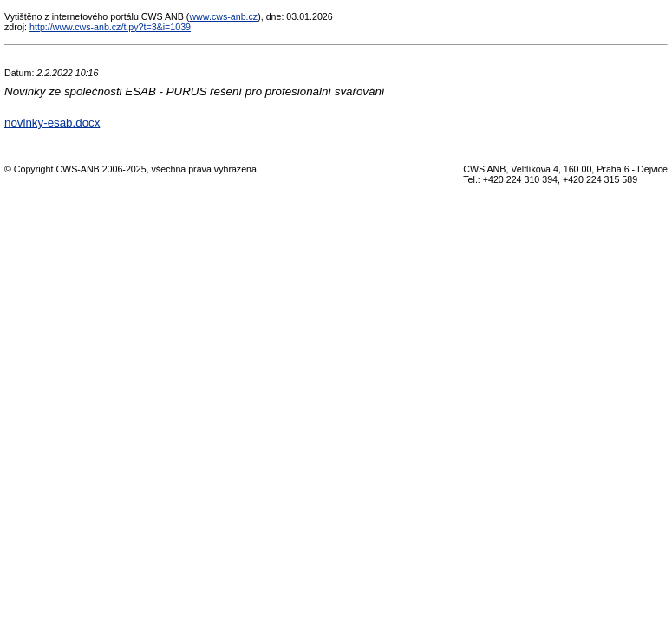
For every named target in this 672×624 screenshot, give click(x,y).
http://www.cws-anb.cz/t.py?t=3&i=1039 (110, 27)
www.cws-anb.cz (223, 16)
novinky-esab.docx (52, 123)
